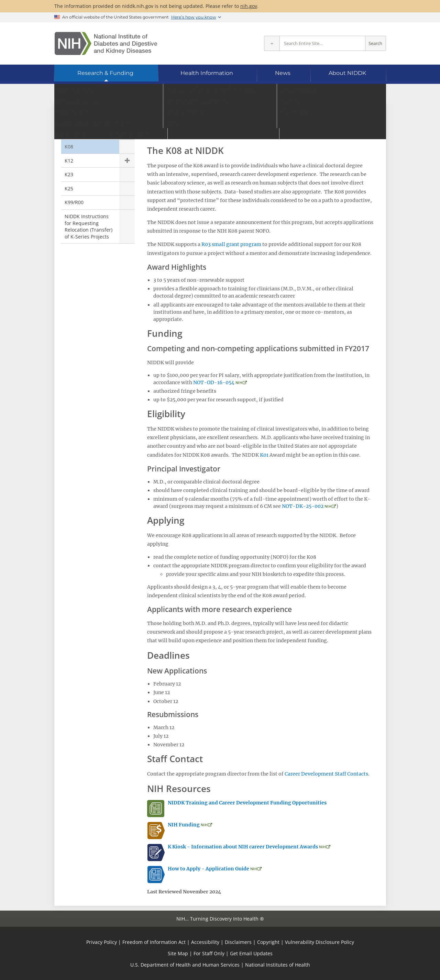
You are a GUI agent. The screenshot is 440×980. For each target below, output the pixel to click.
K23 (69, 174)
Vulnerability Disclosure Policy (320, 942)
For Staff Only (209, 953)
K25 (69, 188)
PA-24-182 (267, 136)
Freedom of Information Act (154, 942)
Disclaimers (238, 942)
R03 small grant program (231, 244)
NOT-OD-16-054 (214, 382)
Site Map (178, 953)
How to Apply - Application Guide (208, 869)
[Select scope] (272, 43)
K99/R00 (74, 202)
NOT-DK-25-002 (303, 506)
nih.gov (249, 6)
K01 (69, 132)
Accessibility (205, 942)
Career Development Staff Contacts (326, 774)
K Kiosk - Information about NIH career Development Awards (243, 847)
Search (375, 43)
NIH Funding (184, 825)
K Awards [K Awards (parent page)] (79, 118)
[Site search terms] (322, 43)
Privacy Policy (102, 942)
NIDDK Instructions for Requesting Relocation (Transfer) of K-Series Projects (89, 226)
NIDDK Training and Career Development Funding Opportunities (247, 803)
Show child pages (127, 161)
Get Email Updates (251, 953)
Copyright (268, 942)
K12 (69, 161)
